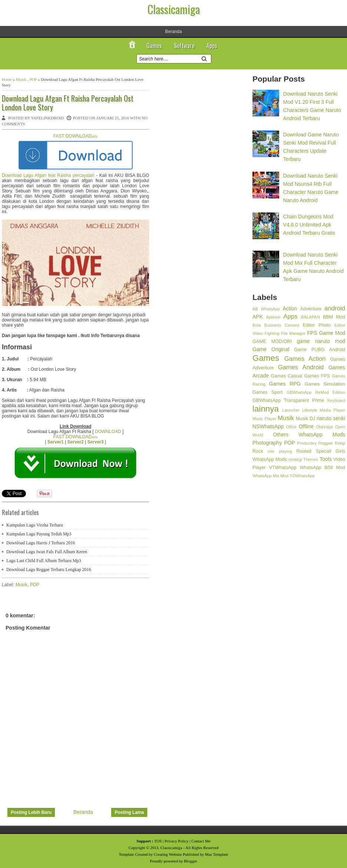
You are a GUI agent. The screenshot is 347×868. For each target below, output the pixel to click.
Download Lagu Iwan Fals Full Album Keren (47, 552)
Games (154, 46)
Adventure (311, 309)
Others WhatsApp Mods (309, 435)
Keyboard (336, 400)
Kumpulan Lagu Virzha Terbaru (35, 525)
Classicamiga (174, 9)
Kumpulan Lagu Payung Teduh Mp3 (39, 534)
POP (33, 79)
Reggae (326, 443)
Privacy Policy (176, 841)
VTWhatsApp (282, 468)
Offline (306, 426)
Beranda (173, 32)
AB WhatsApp (266, 309)
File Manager (293, 333)
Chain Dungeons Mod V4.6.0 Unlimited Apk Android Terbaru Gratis (309, 225)
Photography (267, 443)
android (335, 308)
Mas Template (217, 854)
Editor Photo (317, 325)
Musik (21, 79)
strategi (295, 459)
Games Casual (287, 376)
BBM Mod (334, 317)
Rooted (304, 451)
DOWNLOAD (108, 432)
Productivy (307, 443)
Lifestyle (310, 410)
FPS (312, 333)
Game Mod (332, 333)
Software (184, 46)
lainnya (266, 409)
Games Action (305, 359)
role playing (280, 451)
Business (273, 325)
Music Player (265, 419)
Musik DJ (305, 419)
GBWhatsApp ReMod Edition (316, 392)
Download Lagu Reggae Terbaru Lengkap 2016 (49, 570)
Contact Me (201, 841)
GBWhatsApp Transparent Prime (288, 400)
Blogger (190, 861)
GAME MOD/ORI (272, 341)
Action (290, 308)
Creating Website (168, 854)
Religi (340, 443)
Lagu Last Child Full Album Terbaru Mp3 (44, 561)
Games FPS (317, 376)
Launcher (291, 410)
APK (258, 317)
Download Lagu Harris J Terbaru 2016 (41, 543)
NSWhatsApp (268, 426)
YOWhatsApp (302, 476)
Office (291, 427)
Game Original (271, 349)
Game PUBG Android (320, 350)
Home (7, 79)
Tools (326, 459)
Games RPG (285, 384)
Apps (212, 46)
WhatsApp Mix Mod (270, 476)
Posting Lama (129, 812)
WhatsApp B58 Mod (322, 468)
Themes (311, 459)
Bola (257, 325)
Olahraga (324, 427)
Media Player (332, 410)
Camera (292, 325)
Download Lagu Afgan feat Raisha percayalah (48, 175)
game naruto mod (321, 341)
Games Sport (267, 392)
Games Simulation (325, 384)
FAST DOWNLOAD (76, 136)
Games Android (301, 367)
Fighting (272, 333)
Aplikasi (273, 317)
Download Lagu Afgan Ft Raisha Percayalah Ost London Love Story (68, 103)
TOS (158, 841)
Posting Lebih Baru (31, 812)
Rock (258, 451)
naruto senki (331, 418)
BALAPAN (310, 317)
